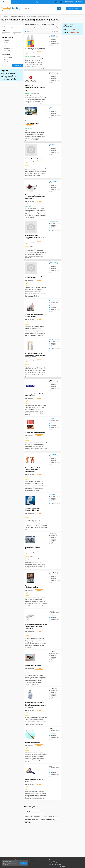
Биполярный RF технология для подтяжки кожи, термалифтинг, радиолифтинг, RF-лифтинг (35, 705)
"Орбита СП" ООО (54, 35)
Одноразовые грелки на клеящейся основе (33, 587)
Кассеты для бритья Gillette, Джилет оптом (34, 395)
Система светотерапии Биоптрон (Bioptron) (32, 509)
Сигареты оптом (48, 27)
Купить (39, 52)
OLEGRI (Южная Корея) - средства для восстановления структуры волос (35, 355)
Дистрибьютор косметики (32, 817)
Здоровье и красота (17, 16)
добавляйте (5, 78)
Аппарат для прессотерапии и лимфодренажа (35, 315)
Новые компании (34, 862)
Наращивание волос (48, 24)
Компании (27, 2)
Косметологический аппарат (33, 814)
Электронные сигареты (32, 24)
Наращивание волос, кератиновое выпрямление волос (34, 237)
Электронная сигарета (32, 743)
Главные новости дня (56, 860)
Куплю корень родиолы (33, 158)
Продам (6, 40)
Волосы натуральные (47, 820)
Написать (53, 39)
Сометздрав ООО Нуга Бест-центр (55, 301)
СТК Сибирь (53, 454)
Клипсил (27, 823)
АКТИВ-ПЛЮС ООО (55, 340)
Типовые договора (55, 864)
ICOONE (52, 419)
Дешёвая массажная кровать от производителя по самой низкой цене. (36, 626)
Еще (37, 2)
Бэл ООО (52, 144)
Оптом (6, 61)
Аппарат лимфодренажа (32, 27)
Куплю (6, 42)
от (6, 34)
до (17, 34)
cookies (14, 862)
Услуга (6, 59)
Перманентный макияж (50, 817)
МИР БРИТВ (53, 72)
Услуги (16, 2)
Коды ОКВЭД (53, 862)
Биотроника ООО (54, 262)
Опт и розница (8, 57)
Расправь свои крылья (33, 121)
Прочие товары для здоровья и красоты (37, 16)
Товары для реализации (32, 811)
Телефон (53, 41)
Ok (24, 863)
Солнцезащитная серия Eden (35, 49)
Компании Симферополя (37, 860)
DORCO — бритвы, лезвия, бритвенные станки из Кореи (35, 87)
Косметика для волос (31, 820)
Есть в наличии (9, 49)
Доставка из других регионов (13, 27)
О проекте (62, 866)
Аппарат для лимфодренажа (35, 433)
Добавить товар (73, 9)
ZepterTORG (53, 495)
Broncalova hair (53, 222)
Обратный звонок (56, 43)
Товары (6, 2)
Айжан (51, 107)
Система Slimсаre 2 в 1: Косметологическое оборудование (33, 470)
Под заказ (7, 51)
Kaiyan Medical (53, 181)
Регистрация (70, 2)
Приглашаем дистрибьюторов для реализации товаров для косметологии (35, 197)
